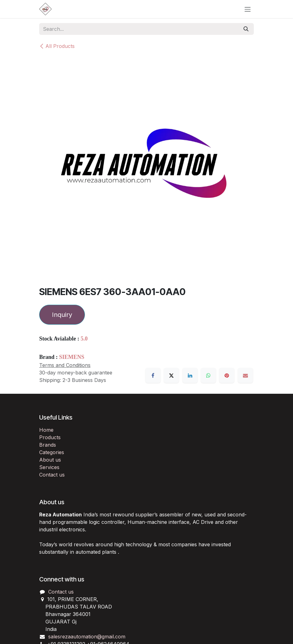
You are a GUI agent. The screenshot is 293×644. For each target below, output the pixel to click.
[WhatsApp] (208, 375)
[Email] (245, 375)
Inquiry (62, 315)
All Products (57, 46)
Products (50, 437)
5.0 (84, 339)
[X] (171, 375)
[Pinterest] (227, 375)
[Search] (246, 29)
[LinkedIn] (190, 375)
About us (50, 460)
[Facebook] (153, 375)
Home (46, 430)
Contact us (52, 475)
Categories (52, 452)
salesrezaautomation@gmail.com (87, 637)
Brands (48, 445)
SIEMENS (72, 357)
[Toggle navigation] (248, 9)
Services (49, 467)
